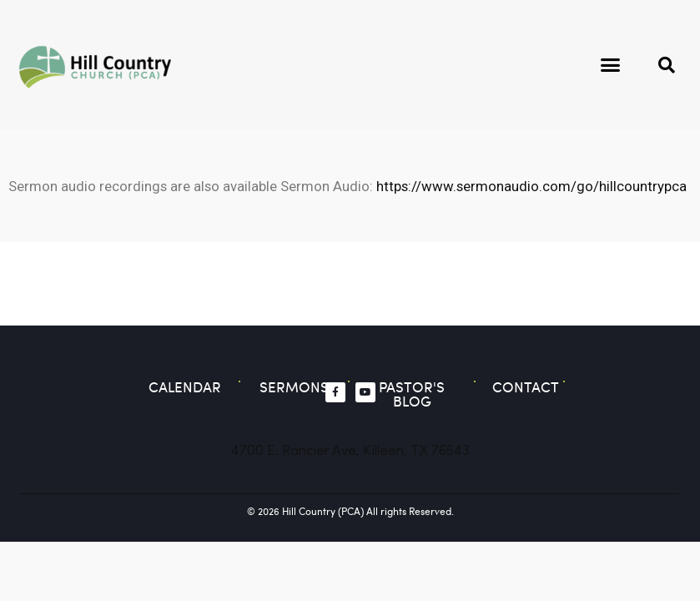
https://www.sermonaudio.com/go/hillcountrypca (531, 186)
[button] (611, 65)
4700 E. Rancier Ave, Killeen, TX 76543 (350, 451)
